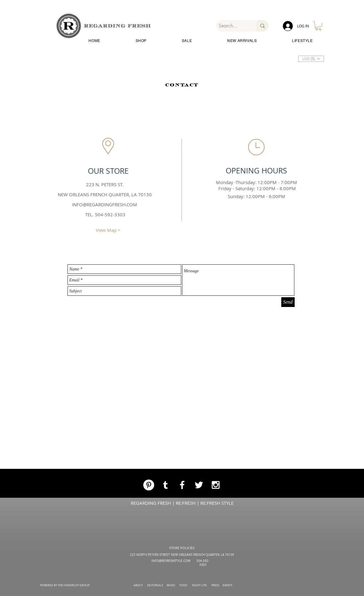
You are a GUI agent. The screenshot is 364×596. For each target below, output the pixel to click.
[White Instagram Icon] (216, 485)
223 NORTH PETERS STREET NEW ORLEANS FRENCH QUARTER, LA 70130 (182, 555)
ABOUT (138, 585)
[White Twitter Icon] (199, 485)
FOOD (183, 585)
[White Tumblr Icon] (165, 485)
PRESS (215, 585)
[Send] (288, 302)
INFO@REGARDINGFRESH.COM (105, 204)
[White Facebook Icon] (182, 485)
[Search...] (231, 26)
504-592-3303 (203, 563)
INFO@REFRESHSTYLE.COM (171, 561)
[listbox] (311, 59)
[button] (318, 26)
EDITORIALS (155, 585)
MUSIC (171, 585)
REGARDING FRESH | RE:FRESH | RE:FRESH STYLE (182, 503)
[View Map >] (108, 230)
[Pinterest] (149, 485)
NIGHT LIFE (199, 585)
